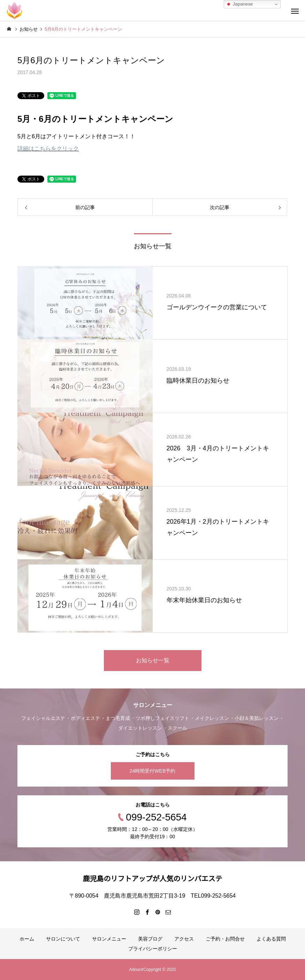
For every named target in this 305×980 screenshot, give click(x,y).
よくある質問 (271, 939)
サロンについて (63, 939)
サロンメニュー (109, 939)
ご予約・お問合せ (225, 939)
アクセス (184, 939)
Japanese (239, 4)
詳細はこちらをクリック (48, 149)
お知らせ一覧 (153, 660)
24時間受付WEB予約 (152, 771)
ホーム (27, 939)
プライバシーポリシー (153, 949)
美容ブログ (150, 939)
